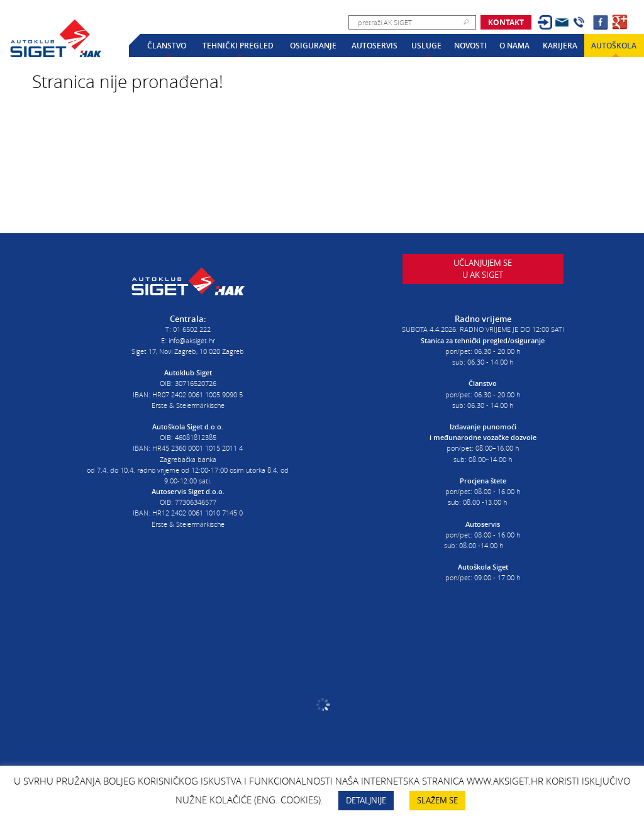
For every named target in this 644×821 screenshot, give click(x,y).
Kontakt (506, 22)
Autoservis (375, 46)
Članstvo (167, 46)
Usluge (426, 46)
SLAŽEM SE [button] (437, 800)
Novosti (470, 46)
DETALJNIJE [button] (366, 800)
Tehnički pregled (238, 46)
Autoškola (614, 46)
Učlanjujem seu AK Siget (483, 278)
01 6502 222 (192, 325)
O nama (514, 46)
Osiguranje (313, 46)
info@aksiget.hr (192, 336)
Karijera (560, 46)
